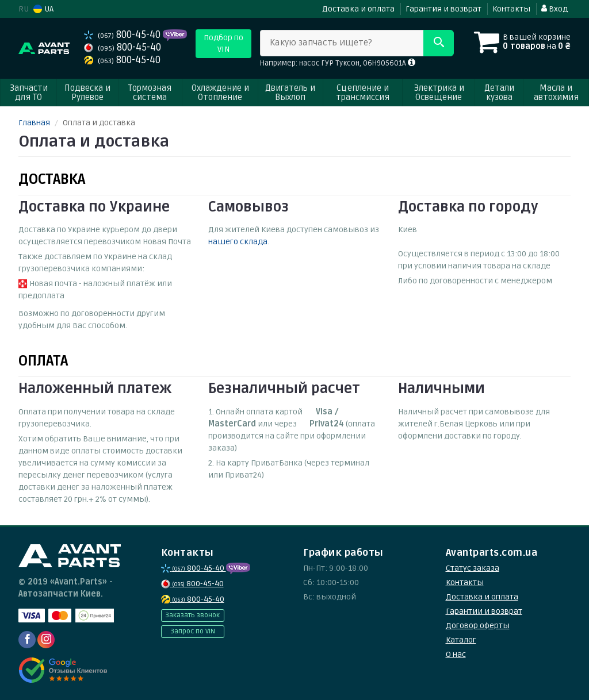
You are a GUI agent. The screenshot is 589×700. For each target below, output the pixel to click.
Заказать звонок (192, 615)
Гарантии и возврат (484, 611)
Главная (34, 123)
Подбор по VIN (223, 43)
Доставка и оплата (358, 9)
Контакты (511, 9)
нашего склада (238, 242)
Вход (554, 9)
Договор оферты (478, 626)
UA (43, 9)
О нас (456, 654)
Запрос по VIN (193, 631)
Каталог (461, 640)
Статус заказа (473, 568)
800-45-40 (123, 35)
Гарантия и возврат (443, 9)
